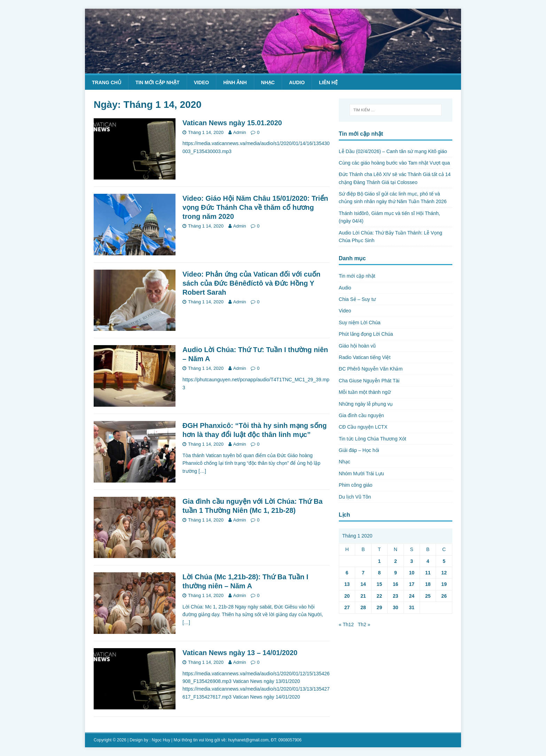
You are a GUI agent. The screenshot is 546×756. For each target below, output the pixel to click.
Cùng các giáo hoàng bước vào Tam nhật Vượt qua (394, 163)
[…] (202, 471)
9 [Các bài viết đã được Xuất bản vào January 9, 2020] (396, 573)
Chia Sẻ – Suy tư (357, 299)
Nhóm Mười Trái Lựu (361, 474)
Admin (240, 132)
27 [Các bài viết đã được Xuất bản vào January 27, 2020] (347, 607)
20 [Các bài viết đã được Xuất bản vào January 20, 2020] (347, 596)
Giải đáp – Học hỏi (359, 450)
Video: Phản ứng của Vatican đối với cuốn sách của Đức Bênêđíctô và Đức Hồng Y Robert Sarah (251, 283)
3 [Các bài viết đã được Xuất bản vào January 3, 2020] (412, 561)
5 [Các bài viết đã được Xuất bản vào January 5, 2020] (444, 561)
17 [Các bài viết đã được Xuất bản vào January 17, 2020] (412, 584)
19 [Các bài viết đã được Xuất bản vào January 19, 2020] (444, 584)
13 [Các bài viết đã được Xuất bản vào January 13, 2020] (347, 584)
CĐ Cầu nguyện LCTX (363, 427)
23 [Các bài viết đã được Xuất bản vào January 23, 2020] (396, 596)
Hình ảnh (235, 82)
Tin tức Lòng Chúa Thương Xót (373, 439)
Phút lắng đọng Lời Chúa (366, 334)
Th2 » (364, 624)
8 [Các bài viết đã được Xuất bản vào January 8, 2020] (379, 573)
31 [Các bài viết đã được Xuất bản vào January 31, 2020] (412, 607)
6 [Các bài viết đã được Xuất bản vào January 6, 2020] (347, 573)
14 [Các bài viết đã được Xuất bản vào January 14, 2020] (363, 584)
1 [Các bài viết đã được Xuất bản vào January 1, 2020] (379, 561)
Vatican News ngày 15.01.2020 (232, 123)
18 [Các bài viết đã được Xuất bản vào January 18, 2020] (428, 584)
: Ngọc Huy (160, 740)
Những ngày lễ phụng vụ (366, 404)
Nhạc (268, 82)
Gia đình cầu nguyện (361, 415)
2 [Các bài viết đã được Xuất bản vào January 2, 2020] (396, 561)
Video (202, 82)
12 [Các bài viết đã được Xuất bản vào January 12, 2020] (444, 573)
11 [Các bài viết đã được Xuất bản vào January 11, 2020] (428, 573)
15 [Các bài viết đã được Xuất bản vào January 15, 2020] (380, 584)
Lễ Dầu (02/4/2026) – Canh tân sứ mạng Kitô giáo (393, 151)
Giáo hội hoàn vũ (357, 346)
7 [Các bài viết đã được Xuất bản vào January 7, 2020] (363, 573)
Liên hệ (328, 82)
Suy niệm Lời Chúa (360, 323)
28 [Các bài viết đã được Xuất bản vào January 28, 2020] (363, 607)
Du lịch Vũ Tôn (355, 497)
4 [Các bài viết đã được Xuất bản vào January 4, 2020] (428, 561)
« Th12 (346, 624)
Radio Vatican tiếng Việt (365, 357)
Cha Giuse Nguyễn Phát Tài (369, 381)
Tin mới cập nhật (158, 82)
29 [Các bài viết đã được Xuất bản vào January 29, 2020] (380, 607)
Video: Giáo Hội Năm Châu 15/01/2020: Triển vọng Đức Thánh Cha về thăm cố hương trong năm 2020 (255, 207)
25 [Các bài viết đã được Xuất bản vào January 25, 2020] (428, 596)
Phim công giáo (356, 485)
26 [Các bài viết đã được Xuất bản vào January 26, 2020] (444, 596)
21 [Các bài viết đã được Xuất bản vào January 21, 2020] (363, 596)
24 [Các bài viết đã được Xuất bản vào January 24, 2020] (412, 596)
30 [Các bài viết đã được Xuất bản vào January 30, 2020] (396, 607)
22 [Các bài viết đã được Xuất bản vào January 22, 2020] (380, 596)
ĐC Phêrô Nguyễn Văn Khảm (371, 369)
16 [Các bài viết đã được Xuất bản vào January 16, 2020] (396, 584)
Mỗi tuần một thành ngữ (365, 392)
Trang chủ (107, 82)
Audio (297, 82)
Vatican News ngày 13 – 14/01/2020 (240, 653)
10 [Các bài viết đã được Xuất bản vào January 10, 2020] (412, 573)
